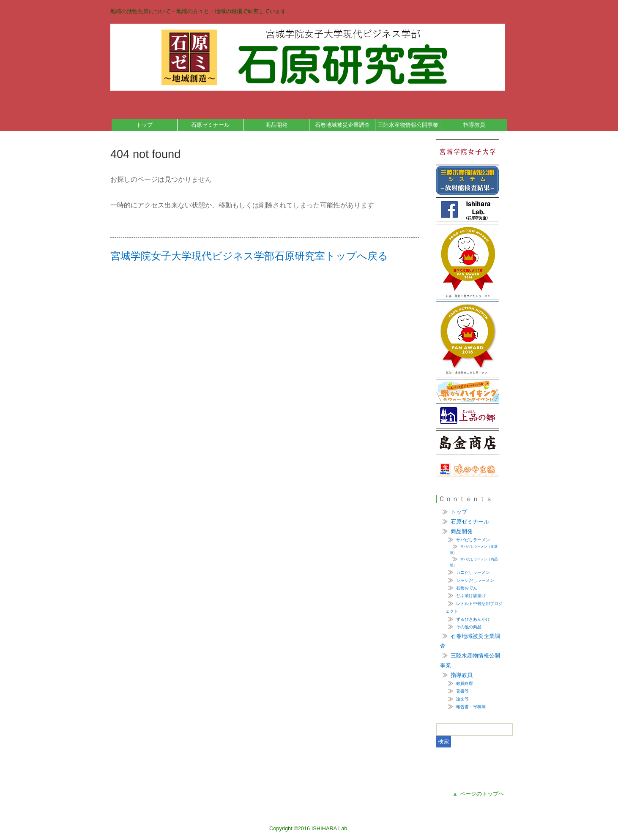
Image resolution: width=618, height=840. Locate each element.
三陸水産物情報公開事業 (408, 125)
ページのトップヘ (478, 794)
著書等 (462, 691)
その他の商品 (469, 627)
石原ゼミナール (210, 125)
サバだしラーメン (473, 540)
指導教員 (474, 125)
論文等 (462, 699)
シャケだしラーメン (475, 580)
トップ (144, 125)
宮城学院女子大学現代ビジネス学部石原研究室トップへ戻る (249, 256)
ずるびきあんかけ (473, 619)
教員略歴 (465, 683)
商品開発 (276, 125)
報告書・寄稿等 (471, 707)
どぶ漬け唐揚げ (471, 596)
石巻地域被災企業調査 (342, 125)
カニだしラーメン (473, 572)
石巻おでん (467, 588)
